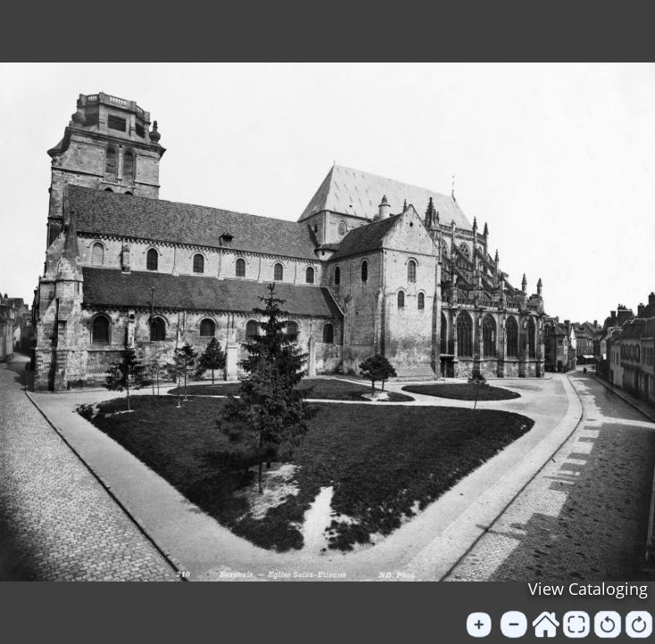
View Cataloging (588, 589)
